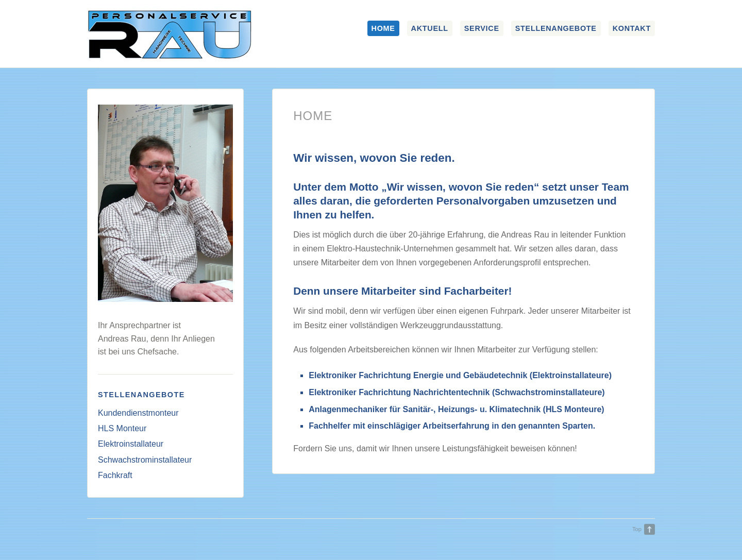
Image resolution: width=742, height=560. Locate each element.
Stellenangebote (556, 28)
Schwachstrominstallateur (145, 460)
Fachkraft (115, 475)
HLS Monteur (122, 428)
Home (383, 28)
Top (637, 529)
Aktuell (430, 28)
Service (482, 28)
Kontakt (632, 28)
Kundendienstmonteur (138, 413)
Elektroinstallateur (131, 444)
